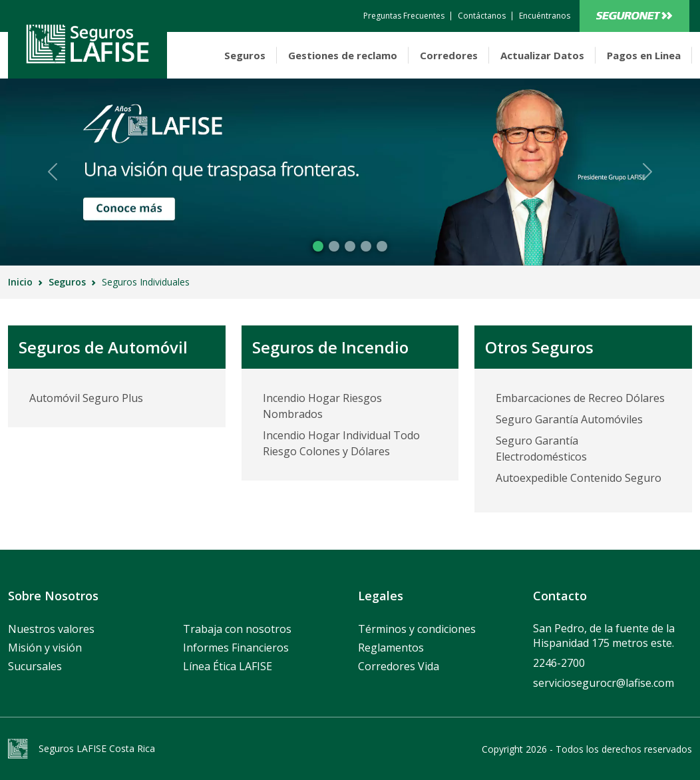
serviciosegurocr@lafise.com (604, 683)
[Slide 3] (366, 246)
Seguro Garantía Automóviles (569, 419)
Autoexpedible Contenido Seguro (579, 478)
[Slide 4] (382, 246)
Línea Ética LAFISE (228, 666)
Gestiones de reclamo (343, 55)
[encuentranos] (545, 16)
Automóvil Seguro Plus (86, 398)
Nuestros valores (51, 629)
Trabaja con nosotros (237, 629)
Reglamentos (391, 648)
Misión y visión (45, 648)
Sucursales (35, 666)
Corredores (449, 55)
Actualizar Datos (542, 55)
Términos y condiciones (417, 629)
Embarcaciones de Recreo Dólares (580, 398)
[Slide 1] (334, 246)
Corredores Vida (399, 666)
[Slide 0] (318, 246)
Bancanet (634, 16)
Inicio (20, 282)
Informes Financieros (236, 648)
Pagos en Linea (644, 55)
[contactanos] (404, 16)
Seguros (245, 55)
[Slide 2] (350, 246)
